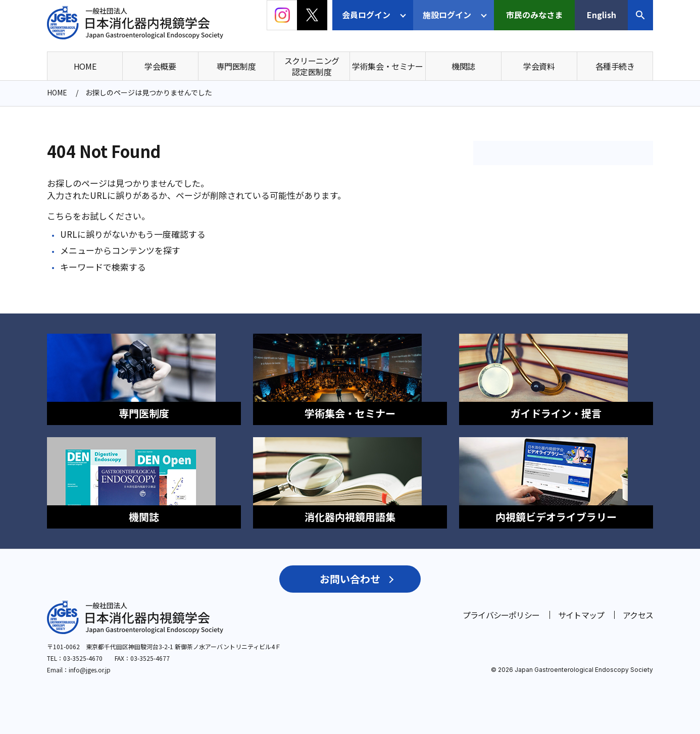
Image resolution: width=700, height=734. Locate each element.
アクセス (638, 604)
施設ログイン (447, 15)
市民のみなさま (534, 15)
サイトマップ (581, 604)
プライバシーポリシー (501, 604)
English (602, 15)
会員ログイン (366, 15)
